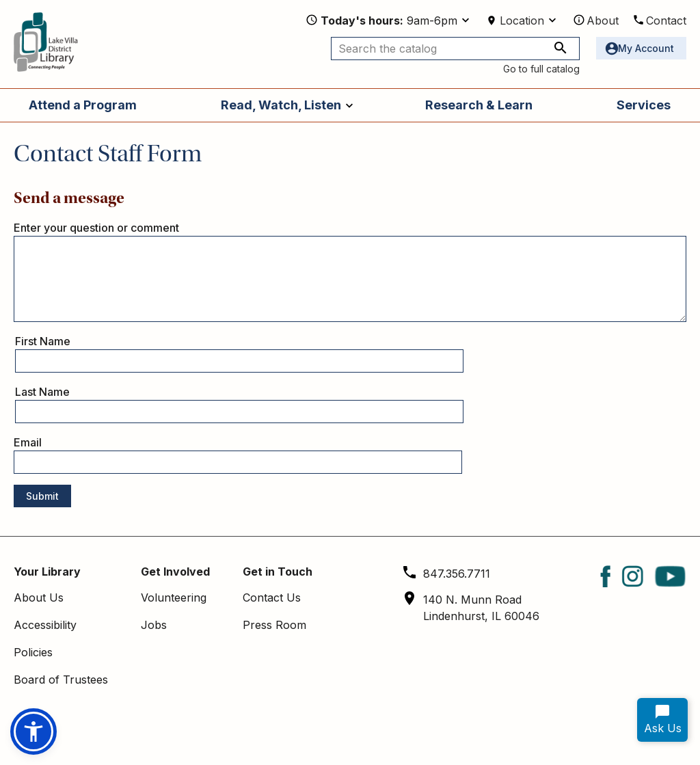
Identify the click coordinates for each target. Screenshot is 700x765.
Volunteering (174, 598)
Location (522, 21)
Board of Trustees (61, 680)
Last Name (42, 392)
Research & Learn (479, 105)
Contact (666, 21)
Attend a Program (83, 105)
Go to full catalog (541, 69)
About (603, 21)
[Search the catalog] (455, 49)
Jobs (154, 625)
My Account (646, 48)
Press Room (274, 625)
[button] (33, 732)
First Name (43, 341)
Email (28, 442)
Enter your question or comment (96, 228)
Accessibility (45, 625)
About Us (39, 598)
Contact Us (272, 598)
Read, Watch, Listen (281, 105)
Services (644, 105)
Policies (33, 652)
